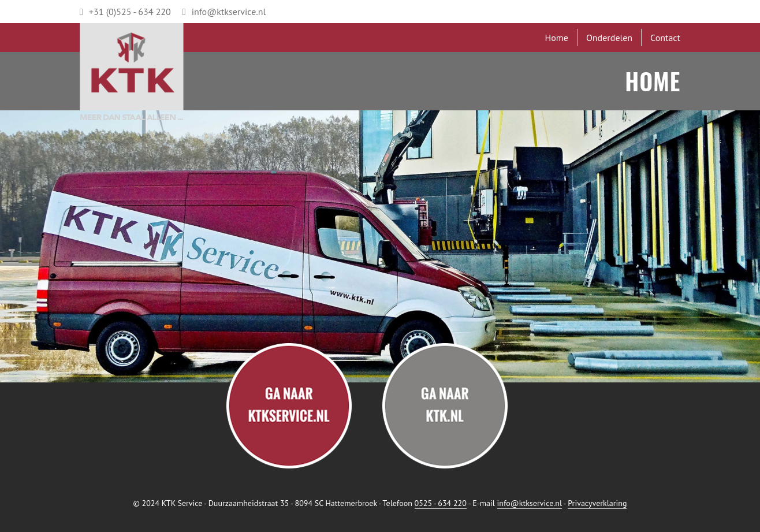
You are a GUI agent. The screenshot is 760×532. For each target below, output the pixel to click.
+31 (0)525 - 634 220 (125, 12)
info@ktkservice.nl (224, 12)
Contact (665, 38)
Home (556, 38)
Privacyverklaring (597, 503)
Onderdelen (609, 38)
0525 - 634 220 (441, 503)
